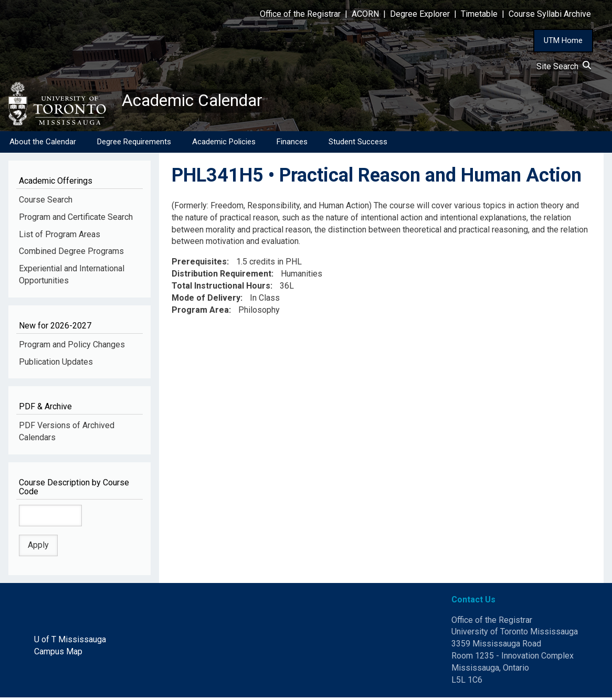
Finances (292, 144)
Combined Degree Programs (71, 254)
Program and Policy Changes (72, 347)
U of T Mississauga (70, 643)
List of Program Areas (60, 237)
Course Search (46, 202)
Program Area (200, 312)
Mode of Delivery (206, 300)
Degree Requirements (134, 144)
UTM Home (563, 40)
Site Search (564, 66)
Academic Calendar (204, 102)
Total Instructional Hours (221, 289)
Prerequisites (199, 265)
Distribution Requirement (221, 277)
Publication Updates (56, 364)
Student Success (358, 144)
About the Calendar (43, 144)
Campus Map (58, 655)
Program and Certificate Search (76, 220)
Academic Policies (224, 144)
